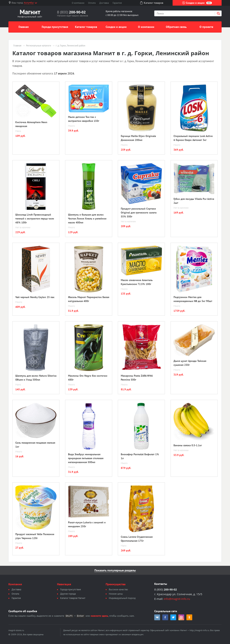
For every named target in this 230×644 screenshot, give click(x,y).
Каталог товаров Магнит (73, 598)
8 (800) (71, 12)
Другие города (68, 594)
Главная (24, 27)
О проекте (206, 27)
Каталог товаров (86, 27)
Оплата (92, 3)
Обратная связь (176, 27)
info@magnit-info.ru (177, 599)
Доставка (104, 3)
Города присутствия (55, 27)
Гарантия (117, 3)
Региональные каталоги (39, 46)
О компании (78, 3)
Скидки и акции (197, 3)
